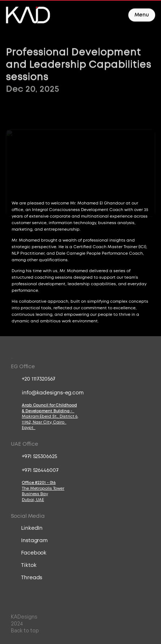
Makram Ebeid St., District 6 (50, 416)
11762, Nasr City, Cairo (44, 422)
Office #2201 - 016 (39, 483)
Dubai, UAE (33, 500)
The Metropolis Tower (43, 488)
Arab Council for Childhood (49, 405)
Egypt (29, 428)
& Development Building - (48, 411)
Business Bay (35, 494)
